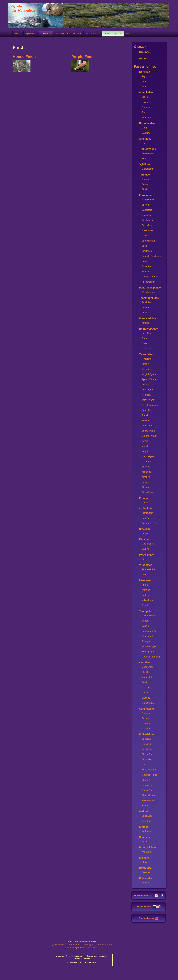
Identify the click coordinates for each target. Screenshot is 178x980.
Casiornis (146, 462)
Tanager (146, 641)
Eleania (145, 364)
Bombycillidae (148, 847)
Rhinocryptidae (148, 329)
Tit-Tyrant (146, 395)
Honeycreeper (149, 631)
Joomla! (67, 948)
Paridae (144, 811)
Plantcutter (147, 513)
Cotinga (146, 518)
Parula (145, 585)
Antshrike (146, 302)
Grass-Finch (148, 790)
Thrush (145, 179)
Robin (145, 184)
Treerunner (147, 230)
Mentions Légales (88, 945)
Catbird (145, 549)
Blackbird (146, 672)
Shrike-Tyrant (148, 431)
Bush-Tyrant (148, 492)
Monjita (145, 446)
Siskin (145, 97)
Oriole (145, 693)
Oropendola (148, 703)
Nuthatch (146, 831)
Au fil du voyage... (113, 34)
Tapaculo (146, 349)
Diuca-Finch (148, 759)
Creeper (146, 872)
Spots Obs (31, 34)
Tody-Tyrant (148, 400)
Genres (143, 58)
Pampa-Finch (148, 785)
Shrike (145, 862)
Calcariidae (146, 878)
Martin (145, 128)
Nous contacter (74, 945)
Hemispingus (148, 652)
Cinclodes (147, 251)
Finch (144, 112)
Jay (143, 76)
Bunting (146, 883)
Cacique (146, 698)
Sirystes (146, 467)
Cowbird (146, 682)
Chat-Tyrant (148, 426)
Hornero (146, 261)
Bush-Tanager (149, 646)
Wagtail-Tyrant (149, 374)
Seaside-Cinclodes (151, 256)
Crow (144, 82)
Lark (144, 143)
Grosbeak (147, 107)
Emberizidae (147, 734)
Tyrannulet (147, 369)
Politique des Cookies (104, 945)
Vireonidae (146, 565)
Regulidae (145, 837)
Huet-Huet (147, 333)
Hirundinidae (147, 123)
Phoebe (146, 420)
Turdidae (144, 175)
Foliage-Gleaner (150, 277)
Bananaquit (147, 636)
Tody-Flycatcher (150, 405)
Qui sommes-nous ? (59, 945)
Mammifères (62, 34)
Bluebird (146, 189)
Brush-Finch (148, 749)
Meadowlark (148, 667)
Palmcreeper (148, 282)
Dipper (145, 533)
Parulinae (145, 580)
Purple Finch (83, 57)
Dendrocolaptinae (150, 288)
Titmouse (146, 821)
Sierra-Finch (148, 754)
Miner (145, 236)
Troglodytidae (147, 149)
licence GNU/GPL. (93, 948)
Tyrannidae (146, 354)
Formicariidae (147, 318)
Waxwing (146, 852)
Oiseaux (46, 34)
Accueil (18, 34)
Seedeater (147, 739)
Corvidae (145, 72)
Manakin (146, 503)
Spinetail (146, 205)
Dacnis (145, 626)
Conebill (146, 621)
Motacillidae (146, 555)
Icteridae (144, 662)
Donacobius (148, 153)
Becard (145, 482)
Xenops (146, 272)
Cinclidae (145, 529)
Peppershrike (148, 569)
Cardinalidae (147, 709)
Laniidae (144, 858)
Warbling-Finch (149, 770)
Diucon (145, 487)
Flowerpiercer (149, 616)
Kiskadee (146, 472)
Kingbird (146, 477)
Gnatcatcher (148, 169)
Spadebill (146, 410)
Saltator (146, 718)
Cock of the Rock (150, 523)
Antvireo (146, 307)
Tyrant (145, 441)
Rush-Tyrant (148, 390)
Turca (145, 338)
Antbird (145, 313)
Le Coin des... (93, 34)
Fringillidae (146, 92)
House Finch (24, 57)
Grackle (146, 688)
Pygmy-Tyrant (149, 379)
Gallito (145, 343)
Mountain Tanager (151, 657)
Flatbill (145, 415)
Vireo (144, 575)
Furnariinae (146, 195)
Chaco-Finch (148, 795)
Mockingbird (148, 544)
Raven (145, 87)
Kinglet (145, 842)
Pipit (144, 559)
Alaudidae (145, 139)
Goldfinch (146, 102)
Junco (145, 806)
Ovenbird (146, 605)
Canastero (147, 210)
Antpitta (146, 323)
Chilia (145, 246)
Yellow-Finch (148, 801)
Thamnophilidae (149, 298)
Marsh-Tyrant (148, 456)
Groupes (144, 52)
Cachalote (147, 225)
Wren (144, 159)
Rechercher (131, 34)
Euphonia (146, 117)
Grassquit (147, 744)
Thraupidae (146, 611)
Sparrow (146, 780)
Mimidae (144, 539)
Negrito (145, 451)
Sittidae (144, 827)
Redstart (146, 595)
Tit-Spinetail (148, 200)
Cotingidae (146, 508)
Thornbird (147, 215)
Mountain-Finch (150, 775)
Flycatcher (147, 359)
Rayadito (146, 266)
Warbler (146, 590)
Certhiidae (145, 868)
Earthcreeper (148, 241)
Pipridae (144, 498)
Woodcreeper (149, 292)
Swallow (146, 133)
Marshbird (147, 677)
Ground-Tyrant (149, 436)
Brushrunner (148, 220)
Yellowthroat (148, 600)
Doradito (146, 385)
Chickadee (147, 816)
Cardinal (146, 723)
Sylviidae (145, 164)
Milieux (77, 34)
